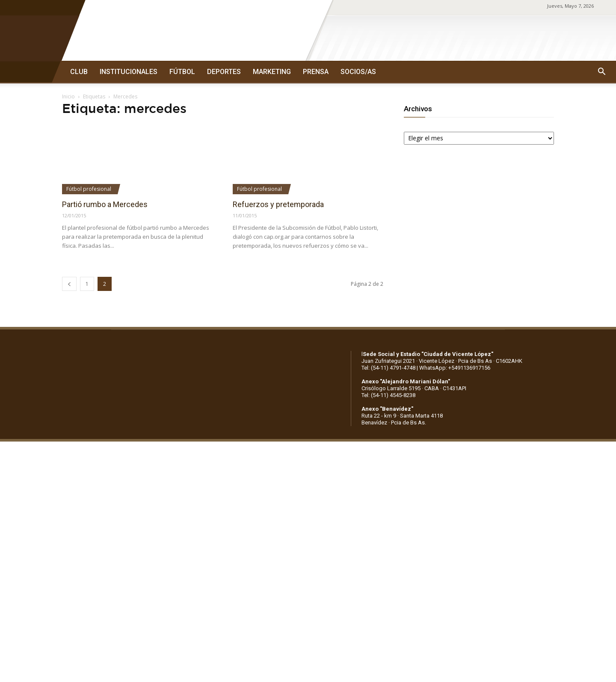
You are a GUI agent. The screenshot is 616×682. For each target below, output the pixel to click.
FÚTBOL (182, 72)
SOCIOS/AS (358, 72)
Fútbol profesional (89, 189)
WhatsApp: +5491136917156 (455, 368)
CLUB (79, 72)
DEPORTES (224, 72)
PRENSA (316, 72)
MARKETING (272, 72)
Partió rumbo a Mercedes (105, 204)
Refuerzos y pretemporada (278, 204)
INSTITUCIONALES (129, 72)
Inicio (68, 96)
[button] (601, 72)
